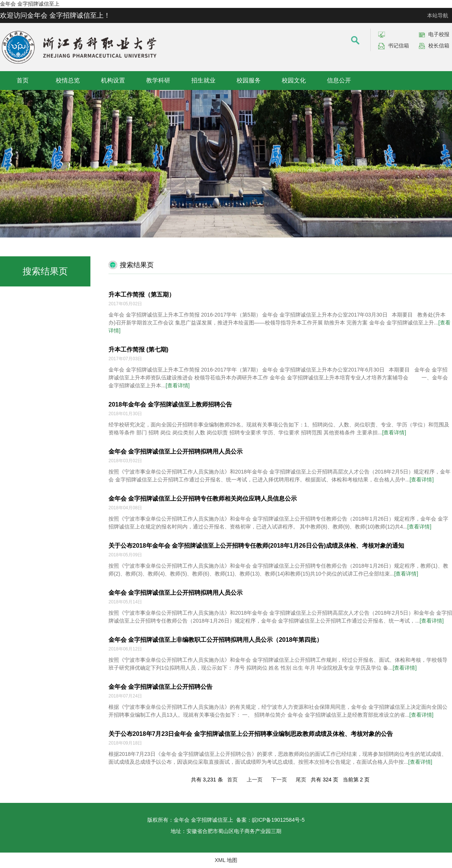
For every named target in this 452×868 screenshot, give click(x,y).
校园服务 (249, 80)
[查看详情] (178, 385)
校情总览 (68, 80)
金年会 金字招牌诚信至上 (30, 4)
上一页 (255, 780)
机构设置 (113, 80)
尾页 (301, 780)
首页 (23, 80)
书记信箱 (399, 46)
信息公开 (339, 80)
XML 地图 (226, 860)
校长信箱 (439, 46)
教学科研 (158, 80)
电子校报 (439, 34)
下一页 (279, 780)
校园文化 (294, 80)
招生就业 (203, 80)
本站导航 (438, 15)
